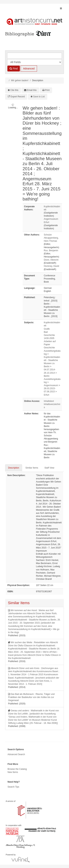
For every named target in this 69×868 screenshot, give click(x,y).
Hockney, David (51, 266)
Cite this (14, 90)
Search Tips (13, 787)
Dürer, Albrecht (51, 260)
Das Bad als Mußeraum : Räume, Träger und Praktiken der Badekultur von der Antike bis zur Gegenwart (31, 697)
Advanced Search (16, 754)
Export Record (18, 97)
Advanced (29, 69)
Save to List (39, 97)
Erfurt (46, 395)
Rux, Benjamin (51, 250)
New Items (13, 772)
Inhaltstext (49, 401)
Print (47, 90)
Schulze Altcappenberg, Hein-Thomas (51, 238)
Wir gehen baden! (20, 80)
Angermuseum (51, 385)
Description (14, 468)
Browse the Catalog (17, 769)
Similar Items (32, 468)
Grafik (47, 329)
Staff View (49, 468)
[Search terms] (34, 56)
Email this (32, 90)
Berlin (47, 376)
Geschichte (49, 348)
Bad (46, 332)
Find (14, 69)
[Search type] (34, 62)
